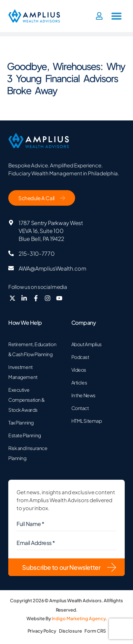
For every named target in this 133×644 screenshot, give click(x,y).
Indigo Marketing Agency (79, 618)
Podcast (80, 357)
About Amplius (87, 344)
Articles (79, 382)
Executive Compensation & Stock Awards (26, 400)
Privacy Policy (42, 631)
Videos (79, 370)
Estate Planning (25, 435)
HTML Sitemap (87, 421)
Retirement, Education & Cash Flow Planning (32, 349)
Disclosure (70, 631)
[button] (116, 16)
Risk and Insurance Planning (28, 453)
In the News (83, 395)
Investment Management (23, 372)
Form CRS (95, 631)
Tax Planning (21, 422)
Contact (80, 408)
